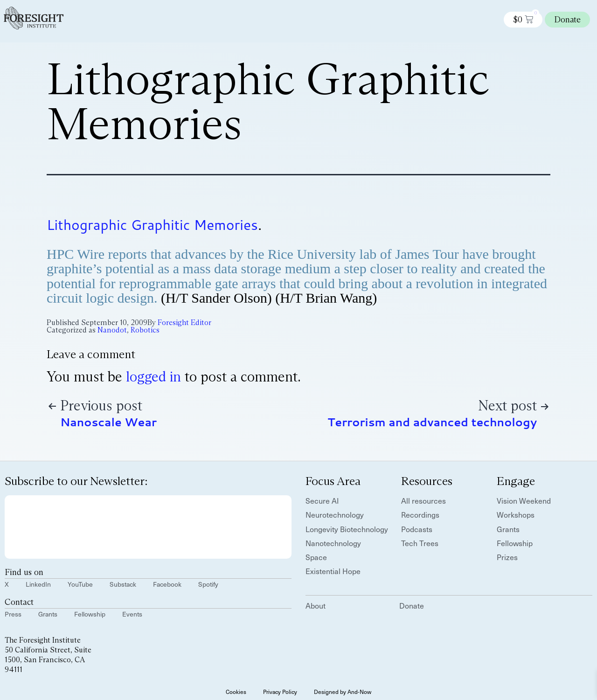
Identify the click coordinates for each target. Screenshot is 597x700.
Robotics (145, 330)
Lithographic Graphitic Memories (152, 225)
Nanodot (112, 330)
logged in (153, 377)
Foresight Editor (184, 322)
